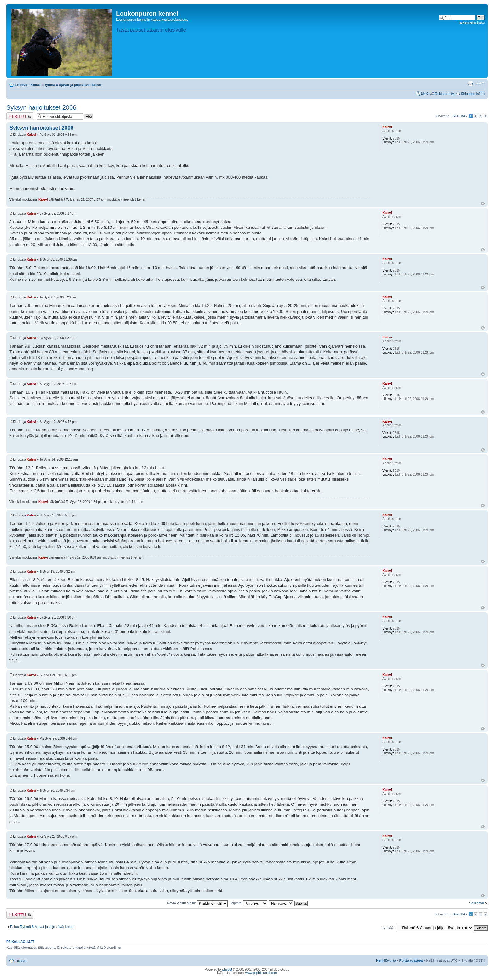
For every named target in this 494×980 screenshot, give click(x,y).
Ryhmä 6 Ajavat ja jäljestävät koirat (72, 85)
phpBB (227, 969)
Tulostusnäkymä (470, 84)
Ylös (483, 203)
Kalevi (31, 135)
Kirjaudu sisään (473, 94)
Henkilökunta (386, 960)
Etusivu (21, 85)
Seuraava (477, 903)
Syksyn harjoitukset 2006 (41, 107)
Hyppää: (388, 928)
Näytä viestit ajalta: (197, 903)
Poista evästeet (411, 960)
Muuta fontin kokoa (480, 84)
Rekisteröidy (444, 94)
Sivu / (459, 116)
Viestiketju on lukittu (20, 116)
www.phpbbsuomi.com (261, 973)
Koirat (36, 85)
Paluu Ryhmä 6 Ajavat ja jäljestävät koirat (42, 927)
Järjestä (248, 903)
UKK (425, 94)
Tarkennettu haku (471, 22)
